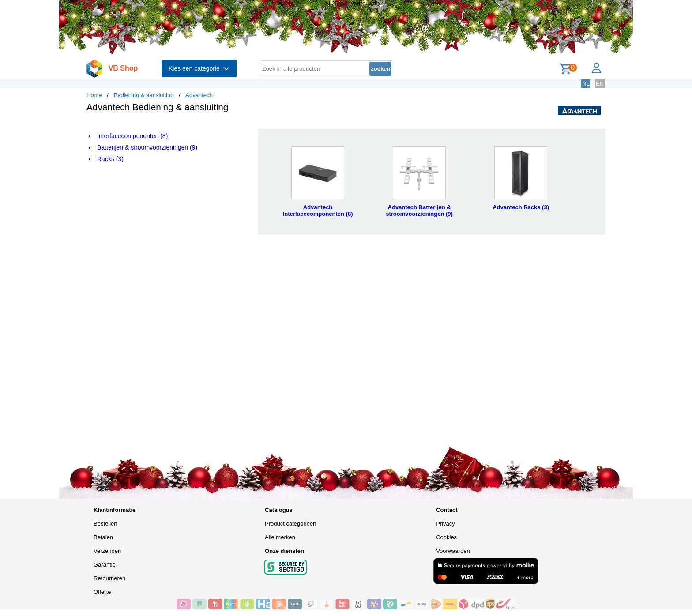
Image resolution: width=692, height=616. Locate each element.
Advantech (199, 95)
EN (600, 84)
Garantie (105, 565)
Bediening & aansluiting (144, 95)
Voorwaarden (453, 551)
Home (94, 95)
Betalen (103, 537)
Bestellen (105, 524)
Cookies (446, 537)
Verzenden (107, 551)
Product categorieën (290, 524)
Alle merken (280, 537)
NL (586, 84)
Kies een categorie (199, 68)
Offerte (102, 592)
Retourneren (109, 578)
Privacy (446, 524)
